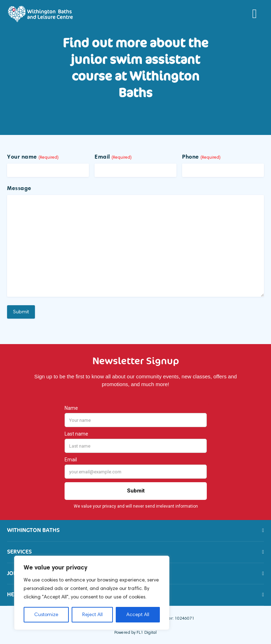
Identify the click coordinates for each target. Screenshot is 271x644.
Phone (201, 156)
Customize (46, 615)
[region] (92, 593)
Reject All (92, 615)
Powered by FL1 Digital (135, 632)
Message (19, 188)
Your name (33, 156)
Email (113, 156)
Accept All (138, 615)
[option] (135, 81)
